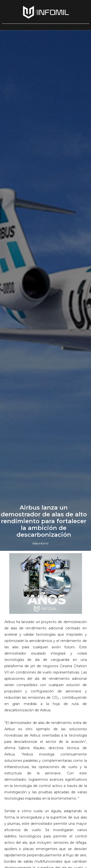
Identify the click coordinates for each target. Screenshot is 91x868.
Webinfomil (40, 543)
